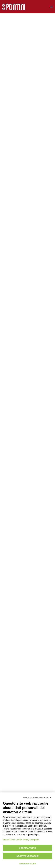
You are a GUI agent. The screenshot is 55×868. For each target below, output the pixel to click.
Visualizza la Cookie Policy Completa (21, 840)
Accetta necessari (27, 856)
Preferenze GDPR (28, 864)
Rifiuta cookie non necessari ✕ (37, 797)
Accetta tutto (28, 848)
